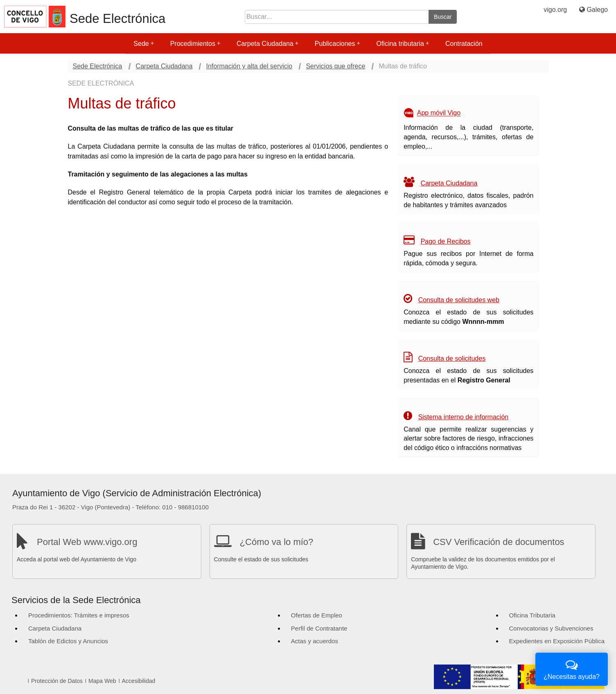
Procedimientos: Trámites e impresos (79, 615)
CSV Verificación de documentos (499, 542)
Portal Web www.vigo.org (87, 542)
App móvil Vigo (439, 113)
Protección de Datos (57, 681)
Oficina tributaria (403, 44)
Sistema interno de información (464, 417)
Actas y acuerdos (315, 641)
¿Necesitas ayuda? (572, 668)
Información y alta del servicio (249, 66)
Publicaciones (337, 44)
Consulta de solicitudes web (459, 300)
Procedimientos (195, 44)
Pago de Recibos (446, 241)
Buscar (443, 17)
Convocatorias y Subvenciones (551, 628)
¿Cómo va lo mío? (277, 542)
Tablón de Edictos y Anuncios (68, 641)
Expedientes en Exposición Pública (557, 641)
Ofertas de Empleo (317, 615)
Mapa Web (102, 681)
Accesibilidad (139, 681)
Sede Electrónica (117, 19)
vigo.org (555, 10)
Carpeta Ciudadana (267, 44)
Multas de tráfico (403, 66)
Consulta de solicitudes (452, 358)
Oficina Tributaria (532, 615)
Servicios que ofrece (335, 66)
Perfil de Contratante (319, 628)
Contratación (464, 44)
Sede (143, 44)
